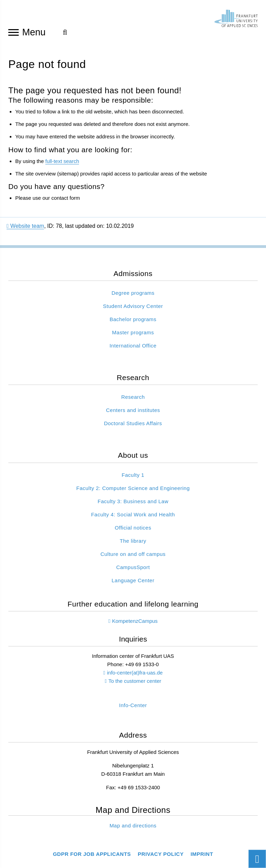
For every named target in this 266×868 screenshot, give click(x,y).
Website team (25, 231)
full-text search (62, 166)
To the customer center (135, 686)
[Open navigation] (14, 32)
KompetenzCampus (135, 626)
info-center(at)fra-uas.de (135, 678)
